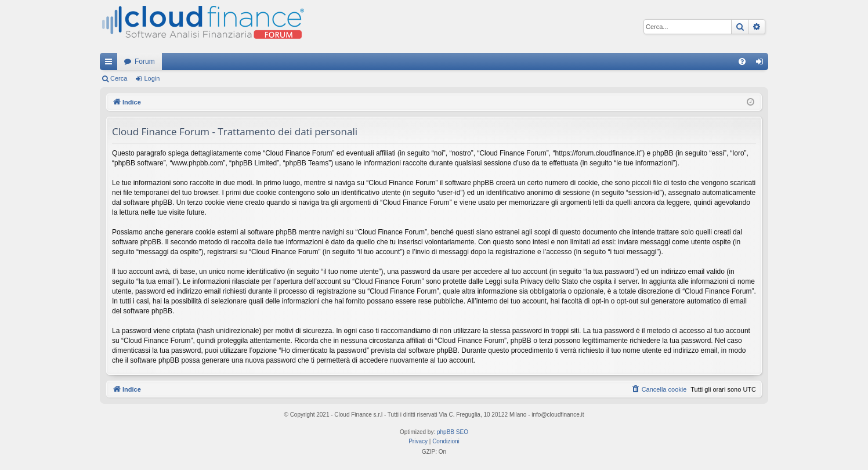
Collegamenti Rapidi (111, 64)
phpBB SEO (453, 432)
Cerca (119, 78)
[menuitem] (742, 62)
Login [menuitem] (762, 64)
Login (152, 78)
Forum (145, 62)
